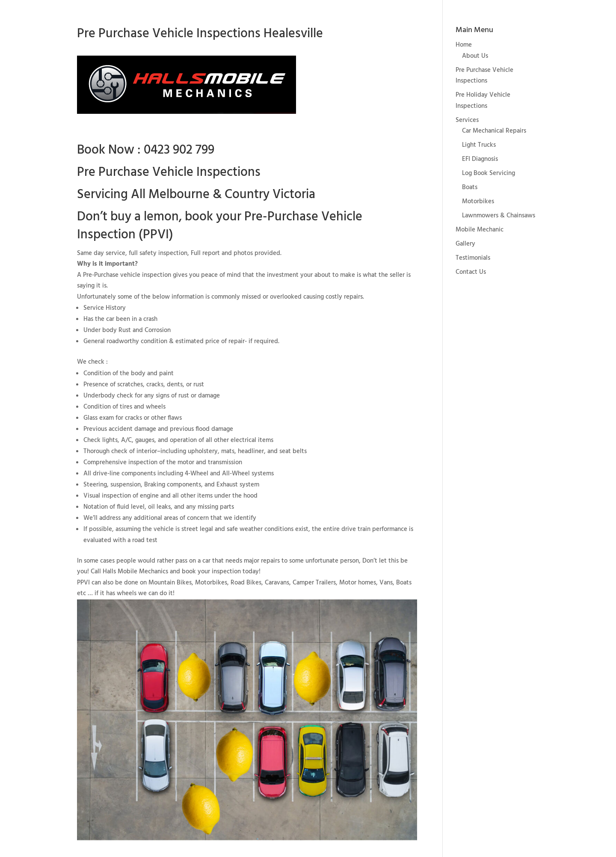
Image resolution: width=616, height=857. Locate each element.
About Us (475, 56)
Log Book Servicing (489, 173)
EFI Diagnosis (480, 159)
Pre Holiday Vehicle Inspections (483, 101)
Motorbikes (478, 202)
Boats (470, 187)
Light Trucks (479, 145)
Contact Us (471, 272)
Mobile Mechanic (480, 230)
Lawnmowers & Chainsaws (499, 216)
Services (467, 120)
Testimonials (473, 258)
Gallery (465, 244)
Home (464, 45)
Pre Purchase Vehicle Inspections (484, 76)
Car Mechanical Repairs (494, 131)
